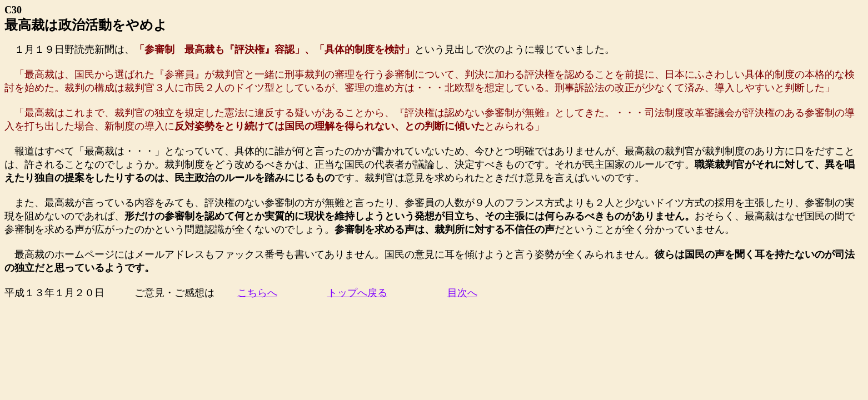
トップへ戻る (357, 293)
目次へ (462, 293)
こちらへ (257, 293)
